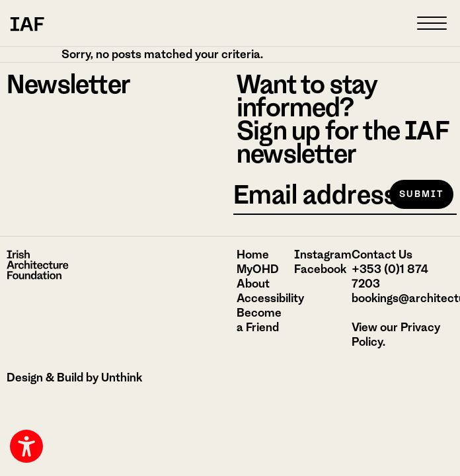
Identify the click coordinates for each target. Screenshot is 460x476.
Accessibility (270, 298)
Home (253, 255)
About (253, 284)
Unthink (122, 377)
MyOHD (258, 269)
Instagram (323, 255)
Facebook (320, 269)
